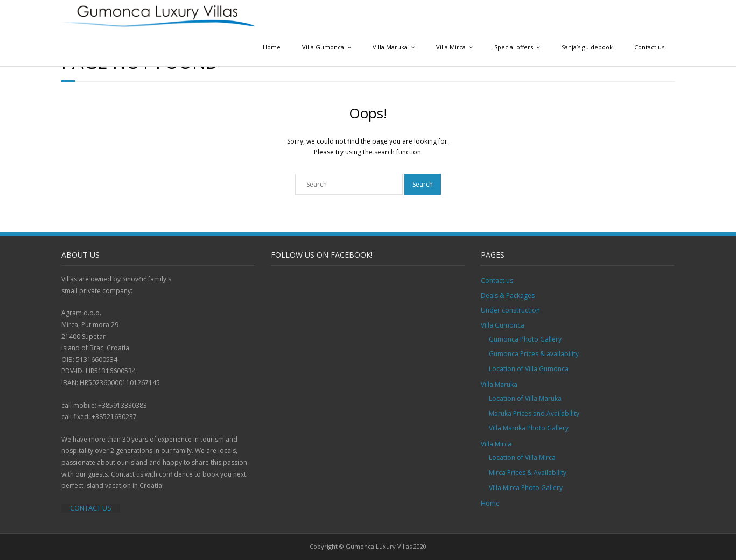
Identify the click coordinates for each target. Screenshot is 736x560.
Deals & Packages (508, 296)
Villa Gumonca (323, 47)
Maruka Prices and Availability (534, 413)
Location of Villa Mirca (522, 458)
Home (272, 47)
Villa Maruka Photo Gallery (529, 428)
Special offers (514, 47)
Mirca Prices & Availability (528, 473)
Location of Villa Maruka (525, 398)
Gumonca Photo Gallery (525, 339)
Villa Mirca (451, 47)
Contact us (649, 47)
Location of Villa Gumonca (529, 369)
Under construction (510, 310)
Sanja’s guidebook (587, 47)
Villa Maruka (390, 47)
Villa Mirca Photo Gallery (526, 488)
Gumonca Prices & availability (534, 354)
